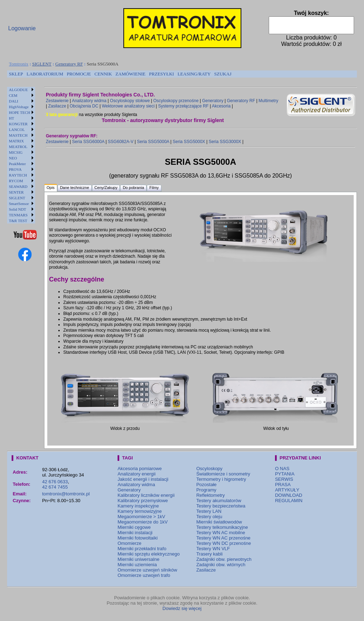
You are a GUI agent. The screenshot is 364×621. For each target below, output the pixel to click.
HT (12, 118)
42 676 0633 (55, 482)
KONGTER (18, 124)
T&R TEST (18, 221)
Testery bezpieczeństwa (221, 506)
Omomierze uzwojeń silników (148, 570)
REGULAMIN (289, 501)
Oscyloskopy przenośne (176, 101)
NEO (13, 158)
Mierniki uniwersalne (139, 559)
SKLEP (16, 74)
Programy (206, 490)
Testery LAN (209, 511)
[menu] (21, 155)
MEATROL (18, 147)
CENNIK (103, 74)
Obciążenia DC (84, 106)
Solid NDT (18, 209)
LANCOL (17, 130)
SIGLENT (42, 64)
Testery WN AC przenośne (223, 538)
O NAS (282, 469)
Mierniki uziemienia (137, 565)
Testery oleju (209, 517)
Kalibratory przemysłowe (143, 501)
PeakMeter (17, 164)
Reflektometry (210, 495)
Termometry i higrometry (221, 479)
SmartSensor (19, 204)
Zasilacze (57, 106)
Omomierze (130, 543)
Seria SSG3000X (225, 142)
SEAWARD (18, 186)
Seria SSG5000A (153, 142)
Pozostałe (206, 485)
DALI (14, 101)
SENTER (16, 192)
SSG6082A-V (121, 142)
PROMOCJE (79, 74)
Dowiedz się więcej (182, 608)
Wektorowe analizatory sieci (128, 106)
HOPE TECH (20, 112)
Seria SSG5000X (189, 142)
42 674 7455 (55, 487)
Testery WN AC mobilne (221, 533)
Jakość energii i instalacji (143, 479)
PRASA (283, 485)
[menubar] (120, 74)
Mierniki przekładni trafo (142, 549)
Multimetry (268, 101)
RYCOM (16, 181)
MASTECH (18, 135)
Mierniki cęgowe (134, 527)
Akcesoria (221, 106)
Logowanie (22, 28)
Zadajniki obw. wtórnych (221, 565)
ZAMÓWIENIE (130, 74)
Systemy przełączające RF (183, 106)
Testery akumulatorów (219, 501)
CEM (13, 95)
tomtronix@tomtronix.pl (66, 494)
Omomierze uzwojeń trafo (144, 575)
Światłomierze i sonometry (223, 474)
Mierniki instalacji (135, 533)
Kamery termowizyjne (140, 511)
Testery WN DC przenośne (224, 543)
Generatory (213, 101)
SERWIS (284, 479)
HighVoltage (19, 107)
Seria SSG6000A (88, 142)
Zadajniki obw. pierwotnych (224, 559)
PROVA (15, 169)
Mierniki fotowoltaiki (138, 538)
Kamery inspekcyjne (138, 506)
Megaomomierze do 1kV (143, 522)
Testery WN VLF (213, 549)
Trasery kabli (209, 554)
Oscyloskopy (209, 469)
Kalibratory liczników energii (146, 495)
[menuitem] (16, 74)
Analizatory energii (137, 474)
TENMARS (18, 215)
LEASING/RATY (194, 74)
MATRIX (16, 141)
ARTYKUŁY (287, 490)
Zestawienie (57, 101)
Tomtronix (19, 64)
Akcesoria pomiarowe (140, 469)
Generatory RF (69, 64)
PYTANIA (285, 474)
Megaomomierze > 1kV (141, 517)
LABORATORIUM (45, 74)
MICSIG (16, 152)
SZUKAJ (223, 74)
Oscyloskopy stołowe (130, 101)
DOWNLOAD (289, 495)
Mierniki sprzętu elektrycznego (149, 554)
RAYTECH (18, 175)
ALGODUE (18, 90)
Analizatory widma (89, 101)
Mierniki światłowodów (219, 522)
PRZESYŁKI (161, 74)
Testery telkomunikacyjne (222, 527)
